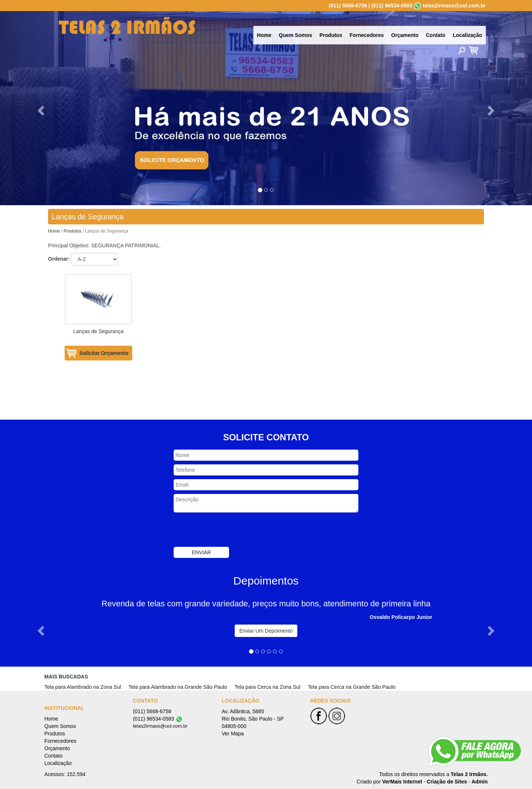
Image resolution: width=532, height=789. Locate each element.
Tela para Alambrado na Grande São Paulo (178, 687)
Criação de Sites (447, 782)
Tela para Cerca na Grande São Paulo (352, 687)
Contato (436, 35)
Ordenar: (59, 259)
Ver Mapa (233, 734)
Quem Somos (296, 35)
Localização (468, 35)
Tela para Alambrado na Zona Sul (83, 687)
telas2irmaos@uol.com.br (454, 6)
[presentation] (230, 531)
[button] (40, 108)
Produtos (331, 35)
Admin (480, 782)
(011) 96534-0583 (392, 6)
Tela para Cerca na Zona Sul (267, 687)
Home (264, 35)
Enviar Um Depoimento (266, 631)
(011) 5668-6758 (348, 6)
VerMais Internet (402, 782)
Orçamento (405, 35)
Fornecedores (367, 35)
